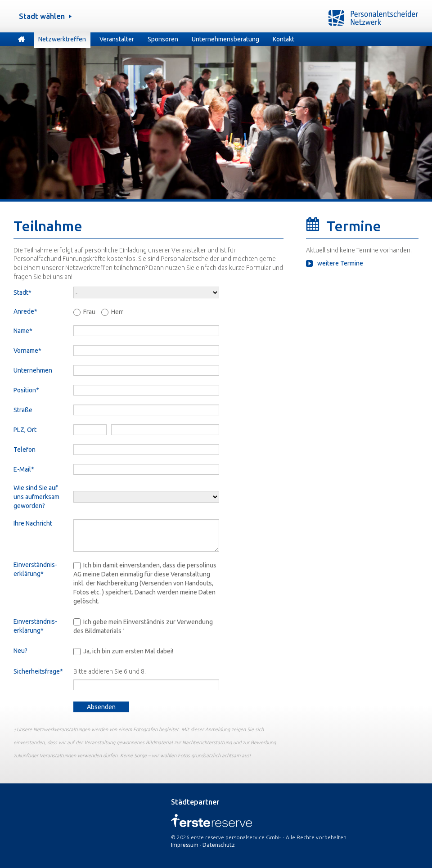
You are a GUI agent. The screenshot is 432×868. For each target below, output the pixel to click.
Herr (117, 312)
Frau (89, 312)
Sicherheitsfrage (43, 672)
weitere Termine (340, 263)
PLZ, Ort (25, 430)
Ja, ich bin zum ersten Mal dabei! (128, 651)
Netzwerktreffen (62, 39)
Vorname (28, 350)
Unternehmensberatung (225, 39)
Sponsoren (163, 39)
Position (28, 390)
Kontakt (283, 39)
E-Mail (28, 469)
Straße (23, 410)
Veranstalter (117, 39)
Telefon (25, 450)
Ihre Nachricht (33, 523)
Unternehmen (33, 370)
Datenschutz (219, 845)
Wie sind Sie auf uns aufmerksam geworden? (36, 497)
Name (28, 331)
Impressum (185, 845)
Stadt (28, 292)
